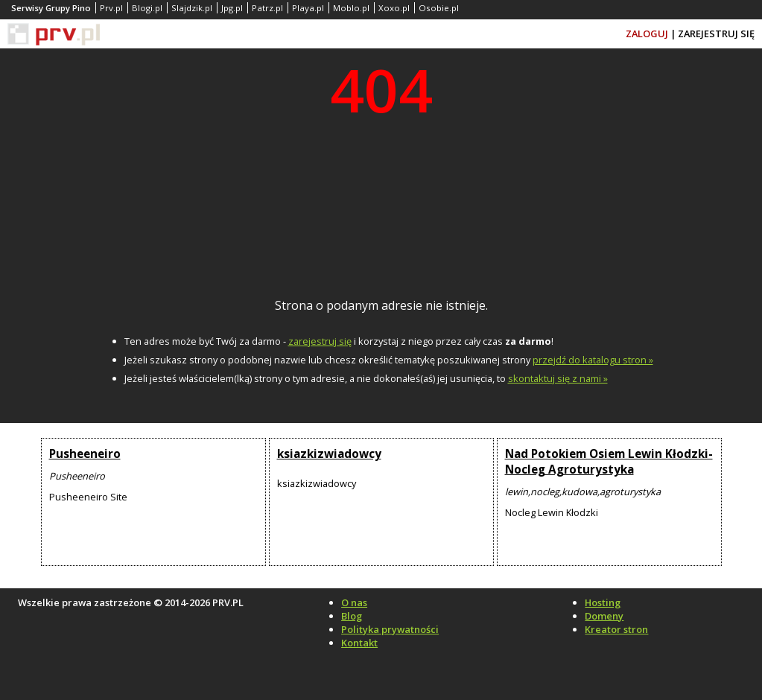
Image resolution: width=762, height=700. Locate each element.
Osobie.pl (439, 8)
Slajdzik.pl (192, 8)
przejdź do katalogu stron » (593, 360)
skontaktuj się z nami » (558, 378)
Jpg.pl (232, 8)
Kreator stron (616, 629)
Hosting (603, 602)
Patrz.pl (267, 8)
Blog (352, 616)
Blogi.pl (147, 8)
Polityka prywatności (390, 629)
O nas (354, 602)
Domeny (604, 616)
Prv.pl (111, 8)
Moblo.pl (351, 8)
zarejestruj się (320, 341)
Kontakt (359, 643)
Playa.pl (308, 8)
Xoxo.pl (394, 8)
